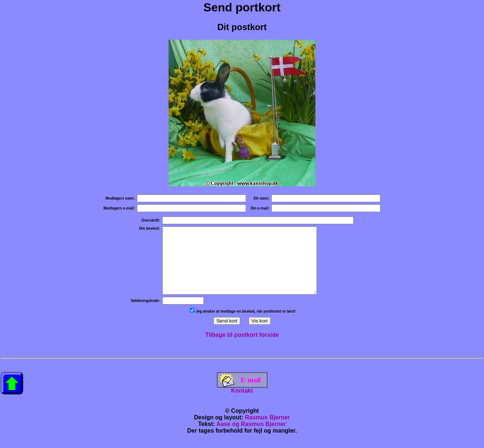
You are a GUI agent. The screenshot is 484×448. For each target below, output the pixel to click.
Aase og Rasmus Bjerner (251, 437)
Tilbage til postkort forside (242, 348)
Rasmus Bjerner (268, 431)
